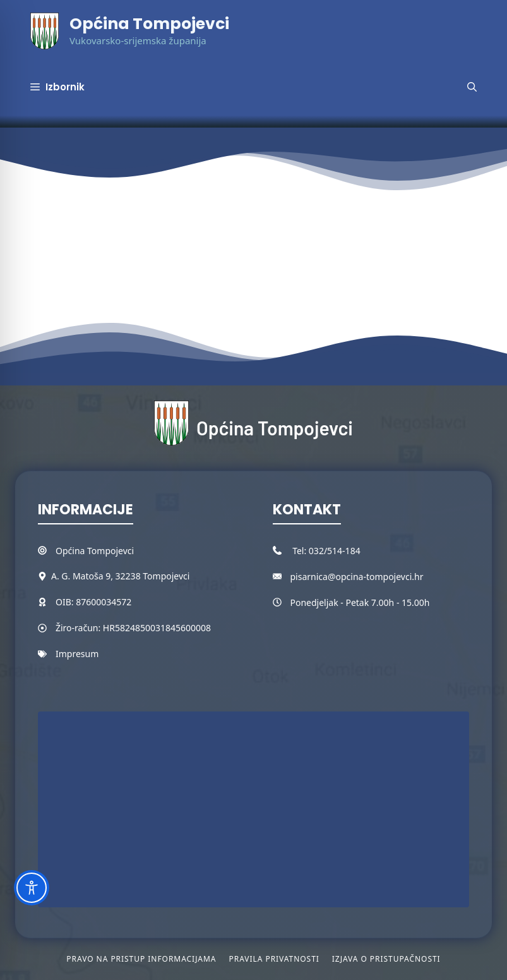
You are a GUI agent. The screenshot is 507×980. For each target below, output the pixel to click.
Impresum (77, 654)
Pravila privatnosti (274, 959)
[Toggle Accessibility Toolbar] (32, 888)
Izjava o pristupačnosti (386, 959)
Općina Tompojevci (149, 24)
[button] (472, 87)
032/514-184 (335, 551)
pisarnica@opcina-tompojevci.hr (357, 577)
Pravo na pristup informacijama (141, 959)
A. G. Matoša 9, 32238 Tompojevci (120, 576)
